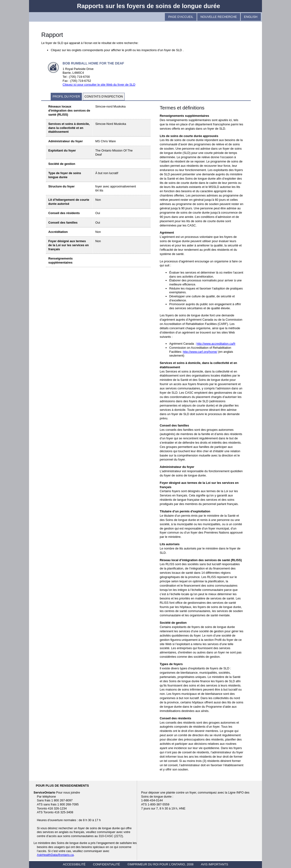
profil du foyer (66, 96)
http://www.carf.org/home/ (200, 352)
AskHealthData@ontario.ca (55, 855)
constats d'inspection (104, 96)
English (251, 17)
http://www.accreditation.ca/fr (216, 344)
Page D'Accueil (181, 17)
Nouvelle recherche (219, 17)
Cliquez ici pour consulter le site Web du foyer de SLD (99, 85)
